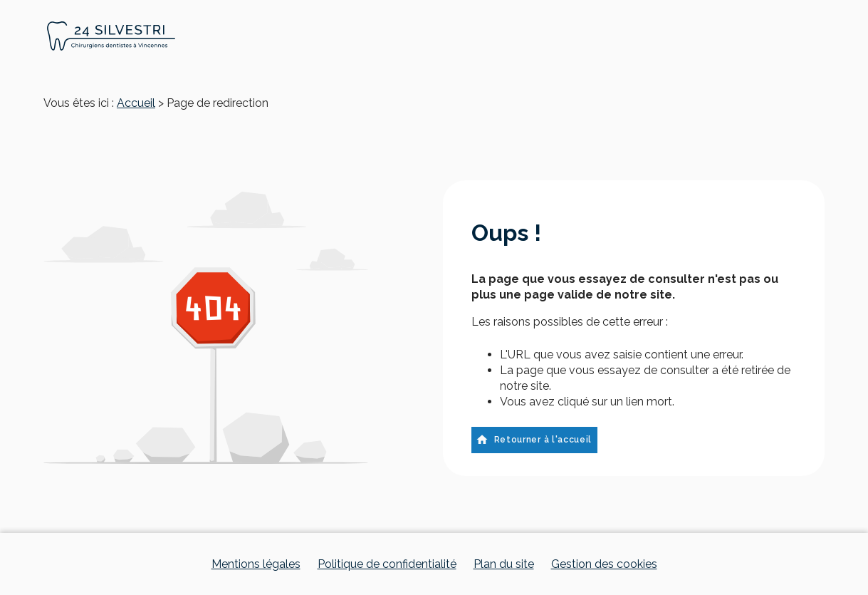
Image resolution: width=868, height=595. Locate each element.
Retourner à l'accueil (534, 440)
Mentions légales (256, 564)
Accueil (136, 103)
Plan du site (504, 564)
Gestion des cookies (604, 564)
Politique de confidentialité (387, 564)
